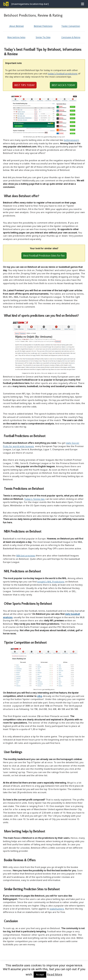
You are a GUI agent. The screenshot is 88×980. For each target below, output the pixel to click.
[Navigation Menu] (83, 4)
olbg (40, 696)
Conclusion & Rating (71, 37)
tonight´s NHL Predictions (51, 582)
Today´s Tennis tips (34, 499)
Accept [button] (40, 974)
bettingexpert (71, 140)
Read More (55, 974)
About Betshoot (16, 26)
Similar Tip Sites (43, 37)
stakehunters (57, 909)
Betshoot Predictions (43, 26)
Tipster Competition (71, 26)
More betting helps (16, 37)
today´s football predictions (63, 73)
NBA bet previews (26, 556)
